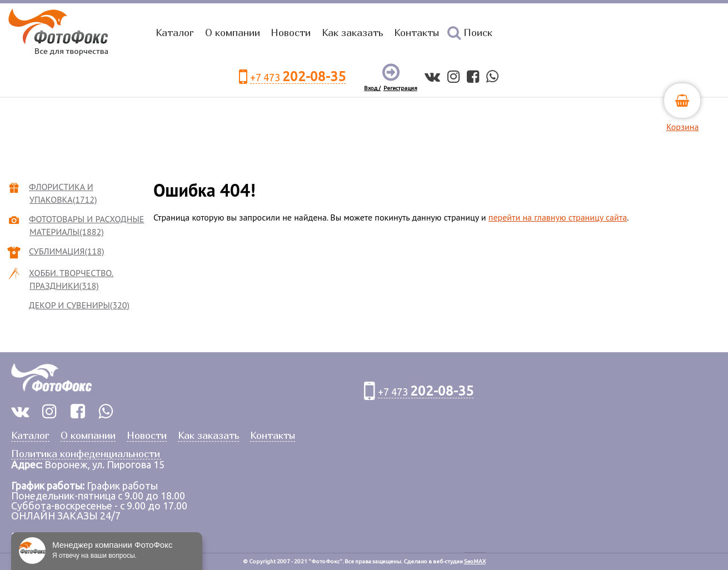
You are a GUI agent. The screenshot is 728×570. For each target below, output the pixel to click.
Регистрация (400, 88)
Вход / (372, 88)
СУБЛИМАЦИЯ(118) (67, 251)
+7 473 (298, 77)
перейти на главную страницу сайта (558, 217)
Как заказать (352, 32)
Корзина (682, 127)
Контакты (417, 32)
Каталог (175, 32)
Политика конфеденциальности (86, 454)
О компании (233, 32)
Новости (291, 32)
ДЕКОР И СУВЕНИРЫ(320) (79, 305)
